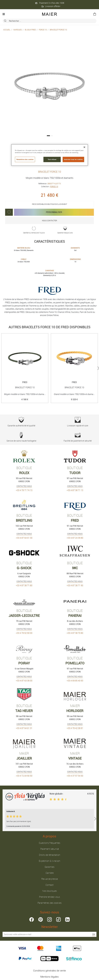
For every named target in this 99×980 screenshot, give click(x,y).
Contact (50, 885)
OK (94, 934)
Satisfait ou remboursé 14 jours (34, 230)
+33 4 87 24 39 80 (75, 538)
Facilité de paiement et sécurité (78, 437)
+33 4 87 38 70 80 (75, 633)
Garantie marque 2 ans (65, 230)
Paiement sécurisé (50, 849)
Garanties (50, 867)
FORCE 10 (43, 30)
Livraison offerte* (51, 6)
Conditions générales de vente (50, 971)
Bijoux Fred (30, 30)
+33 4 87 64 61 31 (24, 728)
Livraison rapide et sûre (78, 422)
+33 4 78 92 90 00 (24, 633)
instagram (50, 919)
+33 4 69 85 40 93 (75, 681)
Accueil (7, 30)
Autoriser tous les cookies (73, 159)
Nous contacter (50, 221)
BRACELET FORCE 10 (58, 30)
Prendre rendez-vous (50, 897)
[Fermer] (84, 147)
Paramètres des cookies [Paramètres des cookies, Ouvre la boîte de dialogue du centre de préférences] (25, 159)
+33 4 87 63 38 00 (24, 681)
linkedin (67, 919)
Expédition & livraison (50, 861)
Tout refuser (52, 159)
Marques (18, 30)
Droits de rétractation (50, 855)
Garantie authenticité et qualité (21, 422)
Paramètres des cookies (50, 903)
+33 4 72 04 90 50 (24, 776)
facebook (32, 919)
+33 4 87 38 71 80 (24, 585)
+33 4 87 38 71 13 (75, 490)
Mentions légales (50, 977)
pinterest (41, 919)
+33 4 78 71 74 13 (24, 490)
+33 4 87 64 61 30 (24, 538)
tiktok (58, 919)
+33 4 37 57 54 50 (75, 776)
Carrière (50, 873)
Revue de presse (50, 879)
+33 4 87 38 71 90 (75, 585)
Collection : (50, 186)
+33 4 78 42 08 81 (75, 728)
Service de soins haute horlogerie (21, 437)
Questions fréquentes (50, 843)
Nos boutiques (50, 891)
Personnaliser (54, 212)
